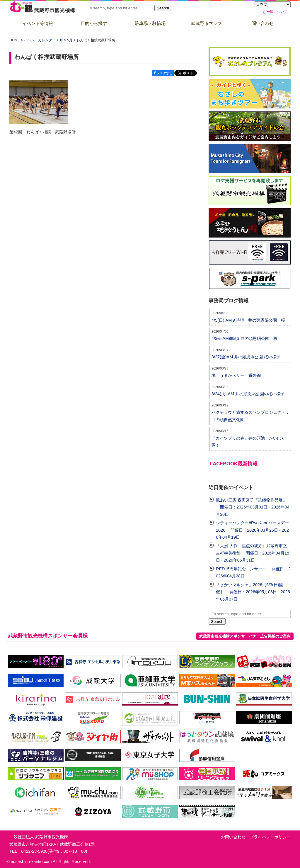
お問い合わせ (233, 837)
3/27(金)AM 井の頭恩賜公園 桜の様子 (246, 357)
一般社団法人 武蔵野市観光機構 (39, 837)
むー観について (275, 12)
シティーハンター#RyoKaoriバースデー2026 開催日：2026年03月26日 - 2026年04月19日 (252, 530)
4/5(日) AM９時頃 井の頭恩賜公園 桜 (248, 320)
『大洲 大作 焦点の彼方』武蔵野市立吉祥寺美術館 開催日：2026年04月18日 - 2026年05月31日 (253, 553)
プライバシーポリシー (270, 837)
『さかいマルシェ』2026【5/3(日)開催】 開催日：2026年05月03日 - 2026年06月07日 (253, 592)
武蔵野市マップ (206, 23)
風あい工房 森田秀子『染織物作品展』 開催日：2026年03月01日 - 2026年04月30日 (253, 507)
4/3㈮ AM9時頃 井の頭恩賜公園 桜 (244, 338)
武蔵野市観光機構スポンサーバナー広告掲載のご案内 (245, 636)
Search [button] (163, 8)
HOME (15, 40)
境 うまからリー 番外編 (236, 375)
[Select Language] (273, 4)
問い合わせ (263, 23)
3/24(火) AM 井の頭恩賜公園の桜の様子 (248, 394)
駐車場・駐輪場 (150, 23)
